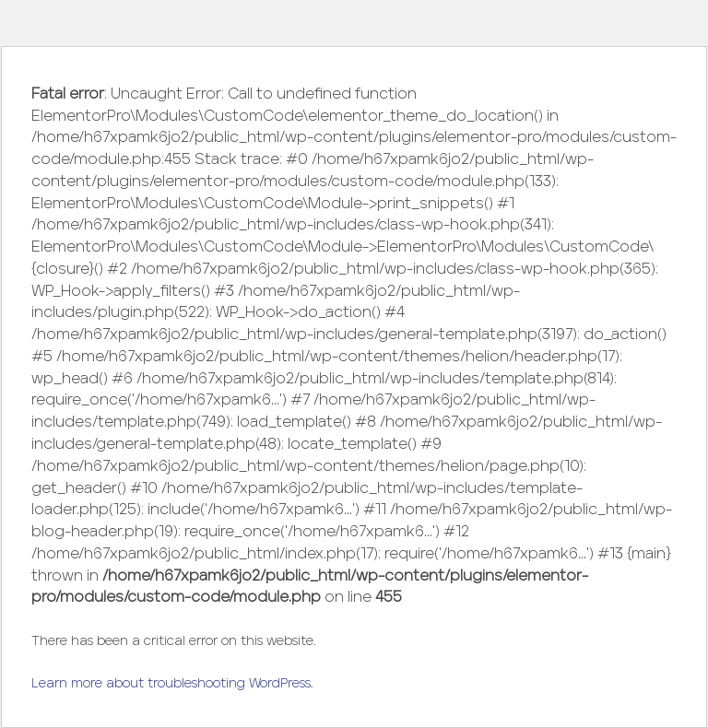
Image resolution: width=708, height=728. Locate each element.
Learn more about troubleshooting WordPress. (172, 684)
